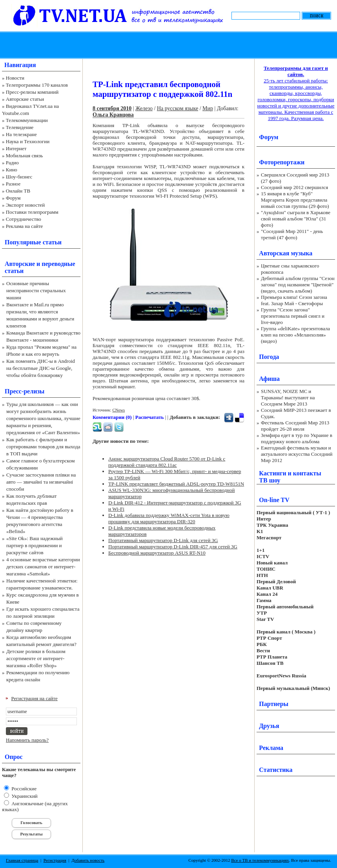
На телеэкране (21, 134)
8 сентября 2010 (112, 108)
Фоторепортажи (282, 162)
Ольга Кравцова (113, 115)
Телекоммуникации (27, 120)
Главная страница (22, 860)
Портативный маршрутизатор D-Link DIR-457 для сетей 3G (173, 547)
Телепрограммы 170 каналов (37, 85)
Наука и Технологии (28, 141)
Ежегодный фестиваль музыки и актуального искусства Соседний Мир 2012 (297, 454)
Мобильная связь (24, 156)
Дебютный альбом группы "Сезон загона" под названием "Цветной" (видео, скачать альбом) (298, 285)
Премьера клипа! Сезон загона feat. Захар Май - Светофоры (294, 300)
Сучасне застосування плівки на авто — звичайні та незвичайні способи (41, 482)
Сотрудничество (24, 219)
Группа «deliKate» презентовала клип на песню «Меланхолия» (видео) (295, 335)
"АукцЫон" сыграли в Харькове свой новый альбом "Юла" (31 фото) (296, 219)
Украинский (24, 796)
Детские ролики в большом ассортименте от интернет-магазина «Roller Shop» (36, 658)
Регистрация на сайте (35, 698)
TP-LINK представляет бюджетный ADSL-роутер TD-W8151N (176, 484)
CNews (118, 410)
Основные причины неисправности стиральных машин (36, 290)
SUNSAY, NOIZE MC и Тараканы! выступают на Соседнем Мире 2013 (288, 398)
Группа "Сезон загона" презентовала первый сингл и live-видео (293, 316)
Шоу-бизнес (19, 177)
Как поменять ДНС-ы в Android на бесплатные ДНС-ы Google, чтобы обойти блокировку (41, 368)
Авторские (20, 264)
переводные (58, 264)
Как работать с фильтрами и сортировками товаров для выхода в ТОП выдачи (43, 447)
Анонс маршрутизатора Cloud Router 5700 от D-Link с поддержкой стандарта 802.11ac (167, 462)
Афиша (269, 379)
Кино (12, 170)
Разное (13, 184)
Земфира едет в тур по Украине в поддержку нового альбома (297, 438)
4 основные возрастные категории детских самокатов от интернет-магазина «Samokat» (43, 567)
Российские (23, 789)
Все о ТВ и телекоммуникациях (260, 860)
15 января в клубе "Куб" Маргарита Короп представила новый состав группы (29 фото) (295, 200)
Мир (208, 108)
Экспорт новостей (26, 205)
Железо (144, 108)
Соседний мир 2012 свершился (294, 187)
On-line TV (274, 500)
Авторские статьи (25, 99)
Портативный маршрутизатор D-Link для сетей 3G (163, 540)
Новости (15, 78)
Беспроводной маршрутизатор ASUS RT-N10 (157, 553)
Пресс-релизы (25, 391)
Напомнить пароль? (27, 740)
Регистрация (55, 860)
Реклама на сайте (25, 226)
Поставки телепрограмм (32, 212)
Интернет (16, 148)
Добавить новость (88, 860)
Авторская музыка (286, 253)
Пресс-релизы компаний (32, 92)
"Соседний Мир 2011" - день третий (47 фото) (292, 234)
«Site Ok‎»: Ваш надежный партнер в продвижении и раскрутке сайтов (35, 545)
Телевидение (20, 127)
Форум (13, 198)
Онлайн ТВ (18, 191)
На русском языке (178, 108)
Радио (12, 163)
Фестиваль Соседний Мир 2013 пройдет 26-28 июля (295, 426)
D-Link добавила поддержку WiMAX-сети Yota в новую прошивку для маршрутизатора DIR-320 (169, 518)
